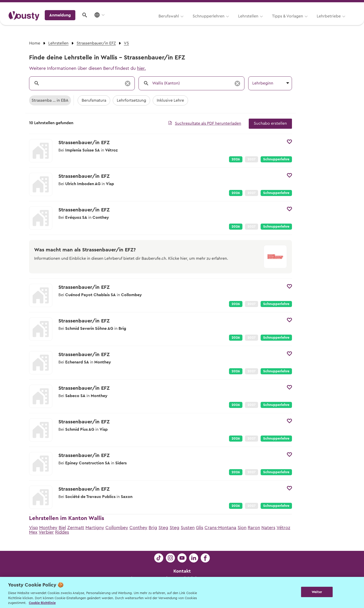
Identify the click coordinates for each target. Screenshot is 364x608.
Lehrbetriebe (265, 22)
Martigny (95, 528)
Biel (62, 528)
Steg (163, 528)
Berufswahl (105, 22)
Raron (254, 528)
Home (35, 43)
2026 (236, 159)
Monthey (48, 528)
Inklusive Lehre (170, 100)
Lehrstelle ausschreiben (334, 5)
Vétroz (283, 528)
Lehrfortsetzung (131, 100)
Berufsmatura (94, 100)
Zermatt (76, 528)
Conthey (138, 528)
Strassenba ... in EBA (50, 100)
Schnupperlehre (276, 159)
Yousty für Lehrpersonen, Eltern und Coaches (261, 5)
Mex (33, 532)
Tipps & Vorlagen (224, 22)
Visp (33, 528)
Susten (188, 528)
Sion (242, 528)
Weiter (317, 592)
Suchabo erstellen (270, 123)
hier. (141, 68)
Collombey (117, 528)
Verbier (46, 532)
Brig (153, 528)
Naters (268, 528)
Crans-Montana (220, 528)
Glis (200, 528)
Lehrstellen (185, 22)
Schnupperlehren (145, 22)
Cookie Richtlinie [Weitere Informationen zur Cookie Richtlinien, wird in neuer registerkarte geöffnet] (42, 603)
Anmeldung (312, 21)
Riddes (62, 532)
